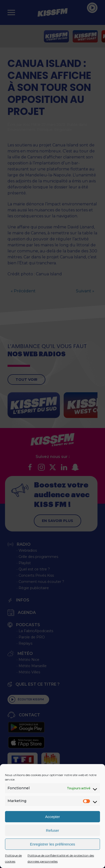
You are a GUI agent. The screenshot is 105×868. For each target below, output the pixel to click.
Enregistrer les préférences (52, 844)
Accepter (52, 817)
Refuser (52, 830)
